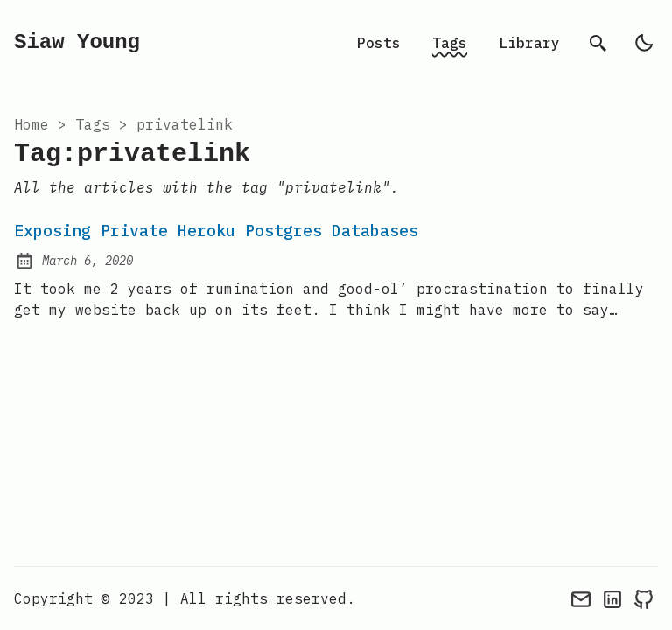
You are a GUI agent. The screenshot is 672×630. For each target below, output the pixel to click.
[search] (598, 43)
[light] (644, 43)
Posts (379, 43)
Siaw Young (77, 42)
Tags (450, 43)
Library (529, 43)
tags (93, 124)
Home (31, 124)
